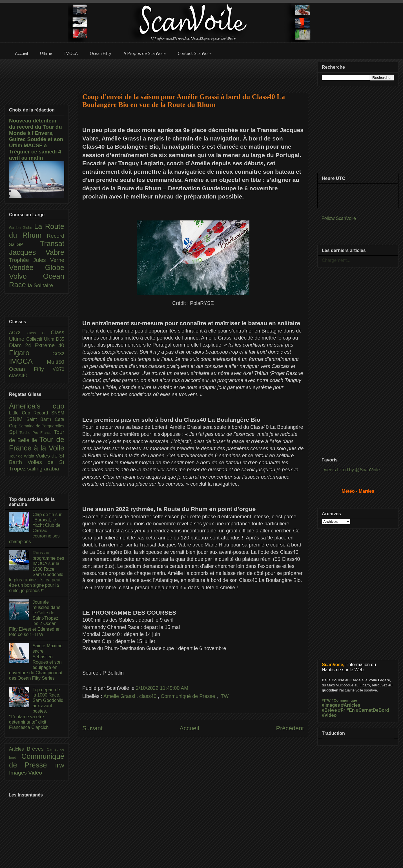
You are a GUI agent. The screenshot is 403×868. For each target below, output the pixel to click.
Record (56, 236)
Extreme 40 (49, 345)
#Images (331, 705)
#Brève (329, 710)
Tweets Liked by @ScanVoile (351, 470)
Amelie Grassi (120, 696)
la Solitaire (41, 285)
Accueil (189, 728)
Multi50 (56, 362)
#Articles (351, 705)
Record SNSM (49, 413)
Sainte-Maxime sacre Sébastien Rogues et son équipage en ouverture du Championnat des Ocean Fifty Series (36, 662)
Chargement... (336, 260)
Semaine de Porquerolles (41, 426)
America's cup (37, 406)
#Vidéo (329, 715)
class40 (149, 696)
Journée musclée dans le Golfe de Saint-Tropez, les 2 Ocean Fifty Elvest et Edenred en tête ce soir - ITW (35, 618)
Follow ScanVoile (339, 218)
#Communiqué (344, 700)
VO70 (58, 369)
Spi (14, 432)
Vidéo (35, 773)
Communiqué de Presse (189, 696)
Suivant (92, 728)
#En (350, 710)
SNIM (18, 419)
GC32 (58, 354)
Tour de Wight (22, 456)
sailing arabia (43, 469)
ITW (224, 696)
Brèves (37, 749)
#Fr (342, 710)
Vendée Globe (37, 267)
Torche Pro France (36, 433)
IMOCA (28, 361)
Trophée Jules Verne (37, 260)
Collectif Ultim (41, 339)
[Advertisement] (193, 72)
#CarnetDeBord (372, 710)
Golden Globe (22, 228)
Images (19, 773)
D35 (60, 339)
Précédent (290, 728)
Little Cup (21, 413)
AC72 (18, 333)
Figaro (31, 353)
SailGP (25, 245)
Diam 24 (22, 345)
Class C (39, 333)
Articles (18, 749)
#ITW (326, 700)
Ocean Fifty (31, 369)
